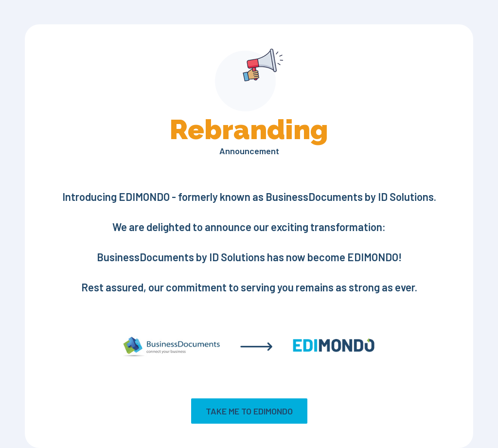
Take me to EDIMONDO (249, 411)
